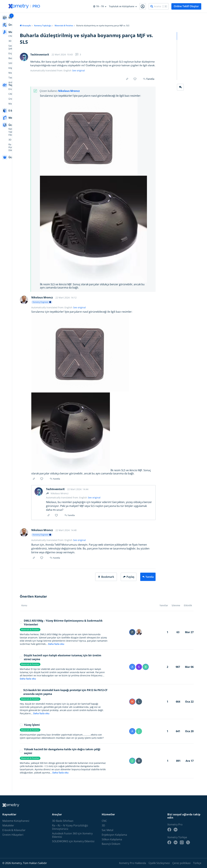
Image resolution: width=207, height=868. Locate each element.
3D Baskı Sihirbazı (63, 821)
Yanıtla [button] (53, 482)
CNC (104, 821)
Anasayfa (23, 26)
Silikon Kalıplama (112, 839)
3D (103, 826)
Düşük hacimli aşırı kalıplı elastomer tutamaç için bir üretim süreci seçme (57, 661)
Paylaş (129, 580)
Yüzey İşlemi (26, 728)
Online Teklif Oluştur (186, 6)
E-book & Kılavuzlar (14, 830)
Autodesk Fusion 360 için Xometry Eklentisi (72, 835)
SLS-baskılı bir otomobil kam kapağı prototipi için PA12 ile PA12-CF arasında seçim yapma (60, 696)
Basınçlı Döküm (111, 844)
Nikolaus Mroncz (65, 91)
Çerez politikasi (181, 863)
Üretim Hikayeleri (13, 835)
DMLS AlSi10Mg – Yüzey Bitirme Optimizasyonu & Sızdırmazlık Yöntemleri (58, 626)
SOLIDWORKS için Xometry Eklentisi (73, 841)
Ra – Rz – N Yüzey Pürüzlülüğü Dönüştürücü (70, 827)
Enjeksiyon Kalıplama (114, 835)
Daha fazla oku (53, 648)
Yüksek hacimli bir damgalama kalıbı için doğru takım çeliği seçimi (57, 755)
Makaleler (8, 826)
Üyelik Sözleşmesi (159, 863)
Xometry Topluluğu (39, 26)
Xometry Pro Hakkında (132, 863)
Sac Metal (107, 830)
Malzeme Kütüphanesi (16, 821)
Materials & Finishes (60, 26)
